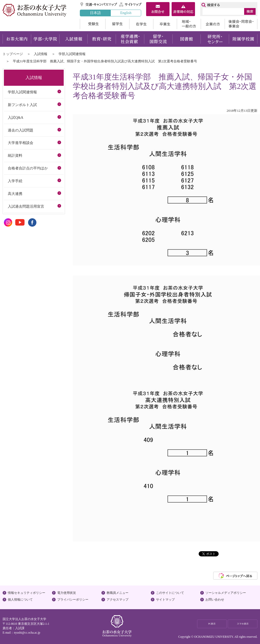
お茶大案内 (17, 39)
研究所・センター (215, 39)
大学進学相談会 (21, 143)
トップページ (13, 54)
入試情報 (73, 39)
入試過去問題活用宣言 (26, 206)
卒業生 (165, 24)
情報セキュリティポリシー (27, 593)
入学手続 (15, 181)
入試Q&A (15, 117)
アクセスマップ (118, 600)
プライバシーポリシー (73, 600)
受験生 (93, 24)
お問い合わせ (215, 600)
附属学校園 (243, 39)
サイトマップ (131, 4)
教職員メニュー (118, 593)
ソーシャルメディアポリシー (226, 593)
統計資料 (15, 155)
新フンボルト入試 (22, 105)
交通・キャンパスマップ (99, 4)
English (126, 13)
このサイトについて (170, 593)
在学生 (141, 24)
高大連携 (15, 194)
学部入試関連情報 (72, 54)
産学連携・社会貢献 (130, 39)
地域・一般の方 (189, 24)
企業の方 (213, 24)
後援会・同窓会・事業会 (241, 24)
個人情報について (20, 600)
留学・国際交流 (158, 39)
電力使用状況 (67, 593)
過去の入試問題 (21, 130)
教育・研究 (102, 39)
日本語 (95, 13)
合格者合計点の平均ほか (28, 168)
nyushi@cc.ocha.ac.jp (27, 633)
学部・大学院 (45, 39)
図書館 (187, 39)
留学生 (117, 24)
